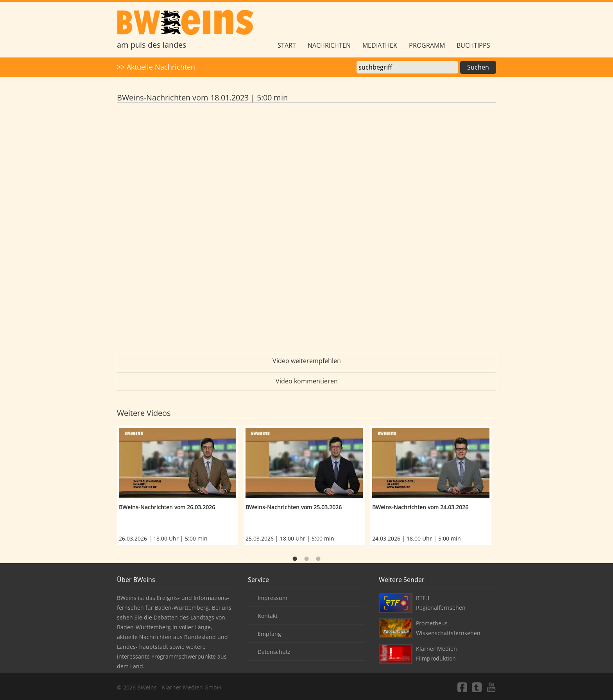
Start (287, 45)
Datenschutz (274, 652)
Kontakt (268, 616)
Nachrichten (329, 45)
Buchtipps (473, 45)
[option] (180, 486)
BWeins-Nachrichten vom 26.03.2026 (167, 507)
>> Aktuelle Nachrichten (156, 67)
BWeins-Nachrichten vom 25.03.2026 (294, 507)
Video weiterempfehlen (307, 361)
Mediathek (380, 45)
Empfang (269, 634)
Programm (427, 45)
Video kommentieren (307, 381)
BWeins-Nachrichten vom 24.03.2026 (420, 507)
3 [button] (318, 559)
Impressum (272, 598)
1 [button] (295, 559)
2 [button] (306, 559)
